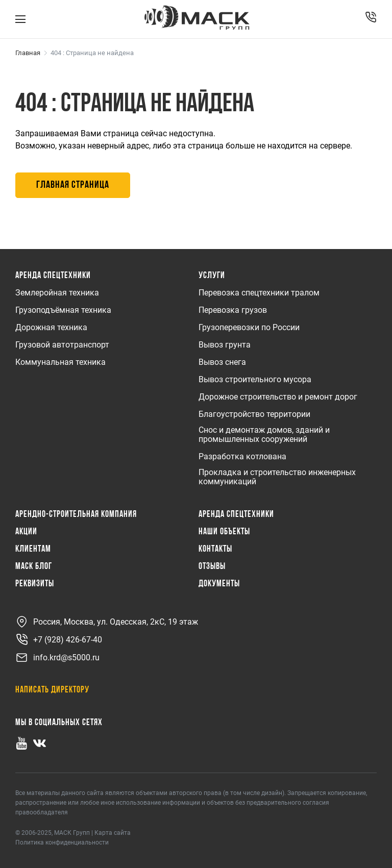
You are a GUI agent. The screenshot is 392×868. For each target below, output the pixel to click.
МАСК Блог (34, 567)
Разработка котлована (242, 457)
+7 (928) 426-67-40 (59, 640)
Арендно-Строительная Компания (76, 515)
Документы (219, 584)
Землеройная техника (57, 293)
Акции (26, 532)
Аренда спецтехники (53, 276)
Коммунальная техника (60, 362)
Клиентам (33, 550)
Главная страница (73, 185)
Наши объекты (224, 532)
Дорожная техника (51, 328)
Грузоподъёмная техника (63, 310)
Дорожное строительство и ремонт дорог (278, 397)
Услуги (212, 276)
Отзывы (212, 567)
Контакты (215, 550)
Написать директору (52, 690)
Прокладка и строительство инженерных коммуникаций (277, 477)
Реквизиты (35, 584)
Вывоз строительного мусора (255, 380)
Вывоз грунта (225, 345)
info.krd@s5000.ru (57, 658)
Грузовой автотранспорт (62, 345)
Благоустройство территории (254, 414)
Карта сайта (113, 833)
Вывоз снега (222, 362)
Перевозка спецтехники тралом (259, 293)
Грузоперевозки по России (249, 328)
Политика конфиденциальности (62, 842)
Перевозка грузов (233, 310)
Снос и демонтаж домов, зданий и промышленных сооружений (264, 435)
